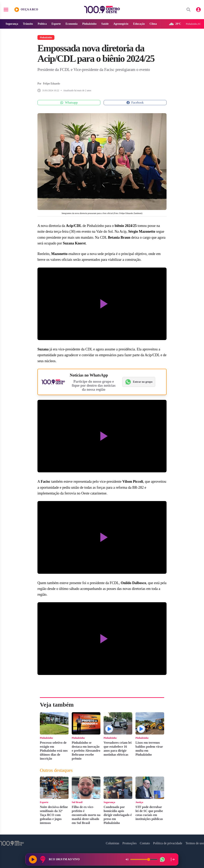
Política (42, 24)
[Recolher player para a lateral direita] (173, 859)
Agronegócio (121, 24)
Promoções (130, 843)
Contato (145, 843)
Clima (153, 24)
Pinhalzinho (89, 24)
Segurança (12, 24)
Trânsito (28, 24)
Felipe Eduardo (51, 84)
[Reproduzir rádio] (33, 859)
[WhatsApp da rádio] (162, 859)
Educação (139, 24)
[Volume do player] (144, 859)
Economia (72, 24)
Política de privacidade (168, 843)
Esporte (56, 24)
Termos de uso (195, 843)
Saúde (105, 24)
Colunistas (113, 843)
